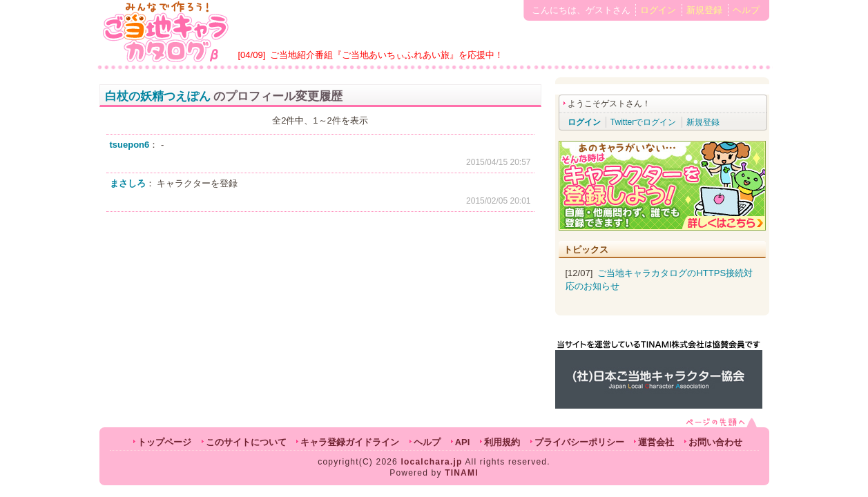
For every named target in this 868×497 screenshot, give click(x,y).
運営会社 (656, 442)
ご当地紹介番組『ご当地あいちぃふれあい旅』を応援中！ (387, 55)
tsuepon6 (130, 145)
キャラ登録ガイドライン (350, 442)
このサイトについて (246, 442)
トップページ (164, 442)
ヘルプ (746, 10)
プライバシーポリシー (579, 442)
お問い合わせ (715, 442)
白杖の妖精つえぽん (158, 96)
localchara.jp (432, 462)
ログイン (658, 10)
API (463, 442)
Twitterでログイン (643, 122)
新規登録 (704, 10)
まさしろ (128, 183)
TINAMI (462, 473)
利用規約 (502, 442)
